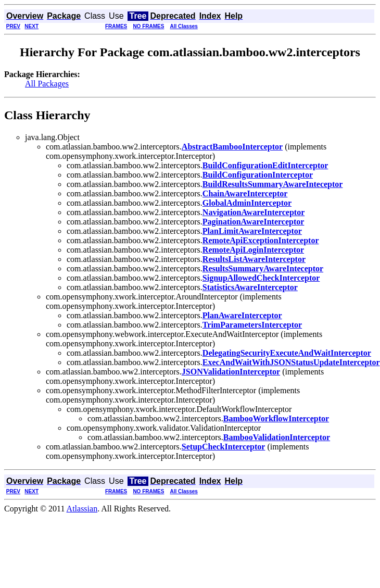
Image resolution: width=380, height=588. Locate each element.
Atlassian (82, 509)
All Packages (47, 84)
